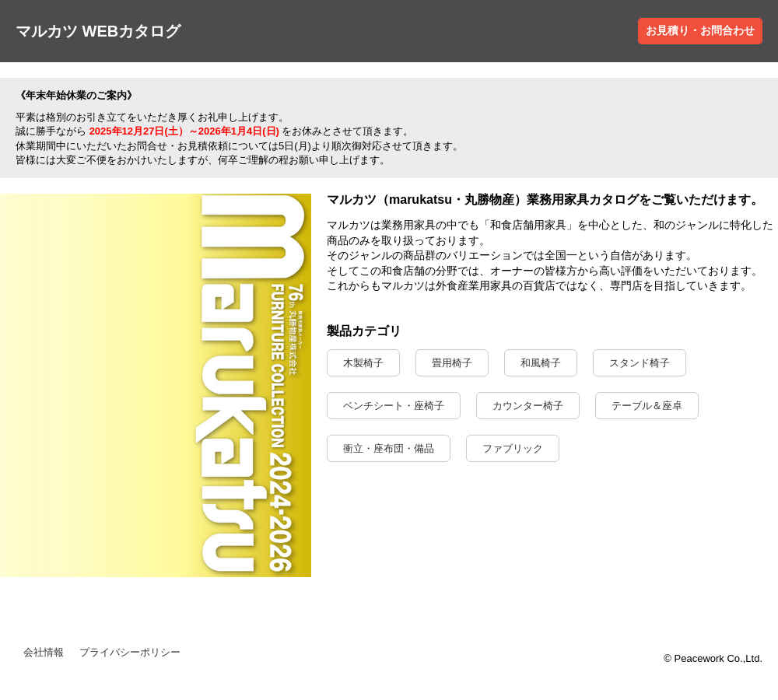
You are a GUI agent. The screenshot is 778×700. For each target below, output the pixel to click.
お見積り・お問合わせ (700, 30)
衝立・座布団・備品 (389, 448)
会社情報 (44, 652)
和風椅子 (541, 363)
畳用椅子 (452, 363)
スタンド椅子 (640, 363)
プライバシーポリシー (130, 652)
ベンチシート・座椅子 (394, 406)
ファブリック (513, 448)
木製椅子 (363, 363)
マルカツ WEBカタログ (98, 31)
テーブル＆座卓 (647, 406)
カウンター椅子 (528, 406)
